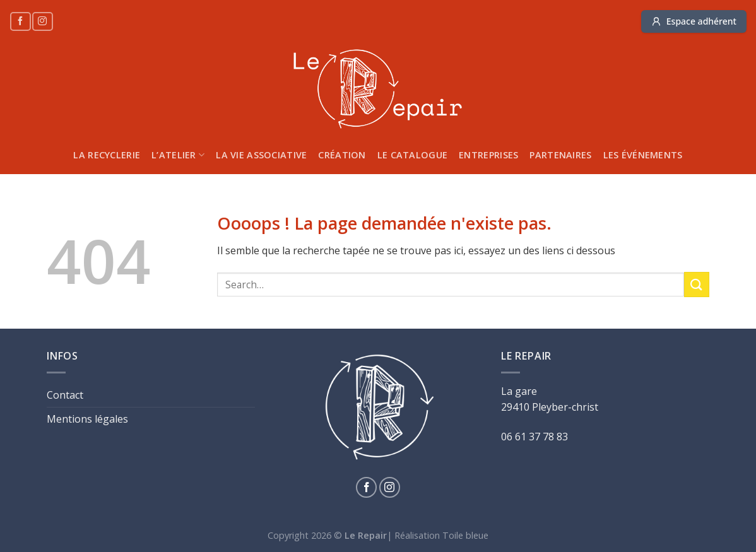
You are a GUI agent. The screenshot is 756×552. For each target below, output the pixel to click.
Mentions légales (87, 419)
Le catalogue (412, 155)
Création (342, 155)
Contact (65, 395)
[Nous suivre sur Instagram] (42, 21)
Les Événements (643, 155)
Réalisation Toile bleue (441, 535)
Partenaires (560, 155)
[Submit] (697, 284)
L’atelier (178, 155)
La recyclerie (107, 155)
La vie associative (261, 155)
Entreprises (488, 155)
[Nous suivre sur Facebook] (20, 21)
